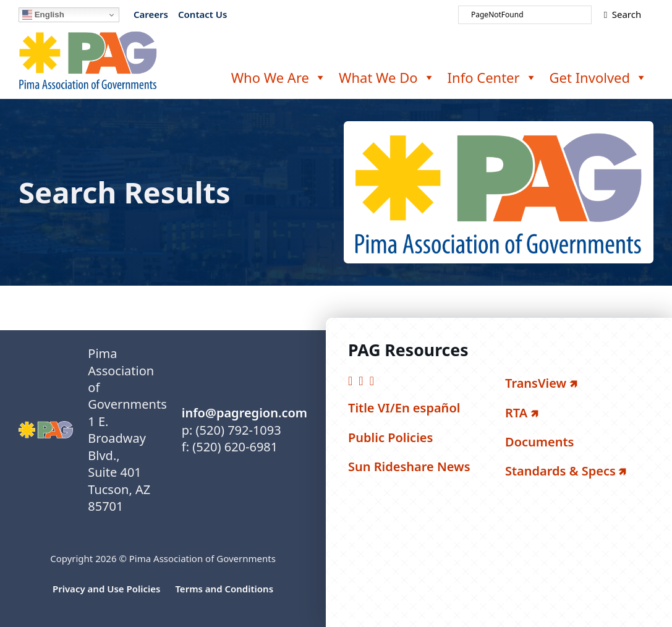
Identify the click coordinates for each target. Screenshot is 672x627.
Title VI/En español (404, 408)
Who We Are (279, 77)
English (43, 15)
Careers (151, 14)
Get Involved (598, 77)
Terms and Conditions (224, 589)
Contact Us (202, 14)
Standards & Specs (560, 471)
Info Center (492, 77)
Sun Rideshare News (409, 467)
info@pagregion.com (245, 413)
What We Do (387, 77)
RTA (516, 413)
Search (623, 14)
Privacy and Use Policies (106, 589)
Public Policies (390, 437)
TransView (536, 383)
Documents (539, 442)
